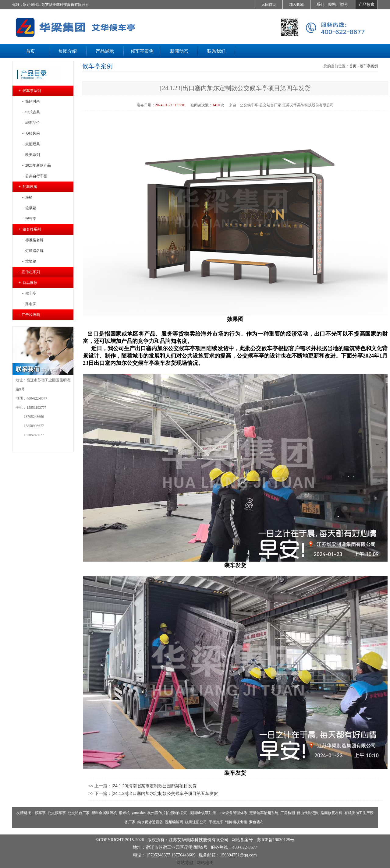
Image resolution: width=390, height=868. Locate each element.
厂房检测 (288, 813)
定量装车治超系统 (264, 813)
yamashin (139, 813)
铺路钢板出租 (236, 822)
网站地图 (205, 863)
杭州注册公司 (196, 822)
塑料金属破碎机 (104, 813)
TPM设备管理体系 (233, 813)
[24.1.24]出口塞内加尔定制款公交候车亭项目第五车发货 (165, 793)
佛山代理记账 (308, 813)
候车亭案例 (369, 66)
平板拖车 (216, 822)
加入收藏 (296, 5)
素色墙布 (256, 822)
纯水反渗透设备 (150, 822)
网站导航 (185, 863)
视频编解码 (174, 822)
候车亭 (40, 813)
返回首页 (269, 5)
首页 (353, 66)
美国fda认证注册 (203, 813)
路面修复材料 (331, 813)
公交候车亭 (57, 813)
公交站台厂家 (79, 813)
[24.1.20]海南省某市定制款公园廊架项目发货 (154, 786)
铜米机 (124, 813)
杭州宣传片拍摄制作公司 (168, 813)
